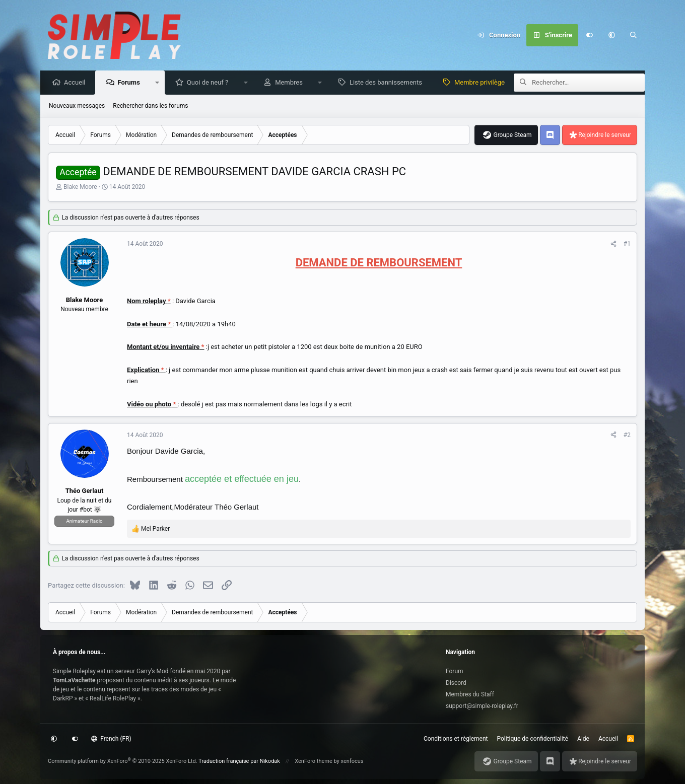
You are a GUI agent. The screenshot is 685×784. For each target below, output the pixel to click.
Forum (455, 671)
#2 (627, 436)
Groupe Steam (512, 135)
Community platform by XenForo (123, 761)
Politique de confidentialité (533, 739)
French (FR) (111, 739)
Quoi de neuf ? (210, 83)
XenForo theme (314, 761)
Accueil (77, 83)
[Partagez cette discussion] (613, 244)
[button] (611, 35)
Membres (291, 83)
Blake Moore (80, 187)
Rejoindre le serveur (605, 135)
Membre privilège (482, 83)
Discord (456, 683)
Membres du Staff (470, 694)
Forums (131, 83)
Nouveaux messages (77, 106)
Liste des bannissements (388, 83)
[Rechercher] (634, 35)
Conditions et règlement (456, 739)
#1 (627, 244)
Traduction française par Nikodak (239, 761)
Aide (583, 739)
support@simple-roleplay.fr (482, 706)
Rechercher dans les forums (150, 106)
